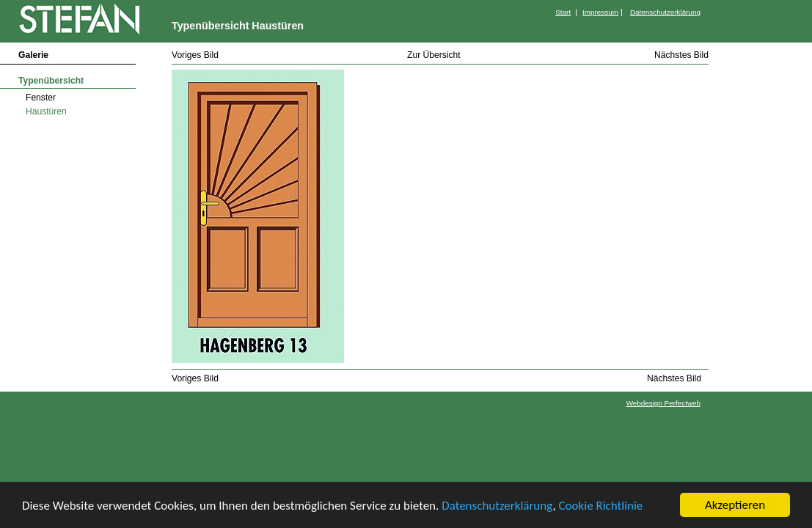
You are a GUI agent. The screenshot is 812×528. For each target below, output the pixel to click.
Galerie (33, 55)
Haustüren (46, 111)
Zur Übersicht (434, 55)
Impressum (600, 12)
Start (563, 12)
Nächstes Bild (681, 55)
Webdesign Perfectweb (663, 403)
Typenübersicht (51, 81)
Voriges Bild (195, 55)
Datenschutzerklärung (497, 506)
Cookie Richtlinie (601, 506)
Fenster (41, 98)
